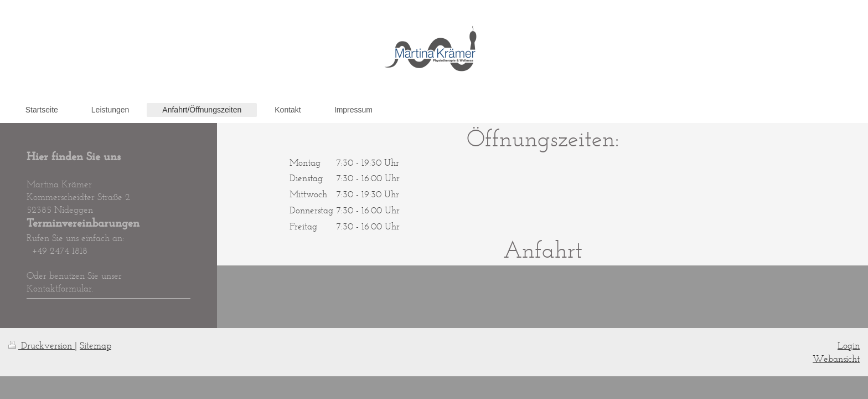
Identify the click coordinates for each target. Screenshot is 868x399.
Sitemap (95, 345)
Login (849, 345)
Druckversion (42, 345)
